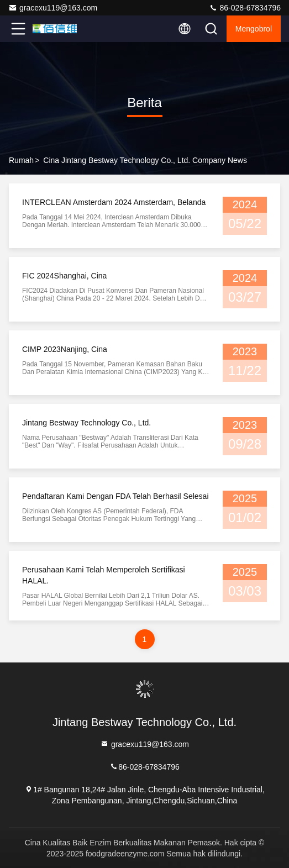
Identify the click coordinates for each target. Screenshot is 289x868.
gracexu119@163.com (53, 8)
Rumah (21, 160)
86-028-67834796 (245, 8)
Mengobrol (254, 29)
